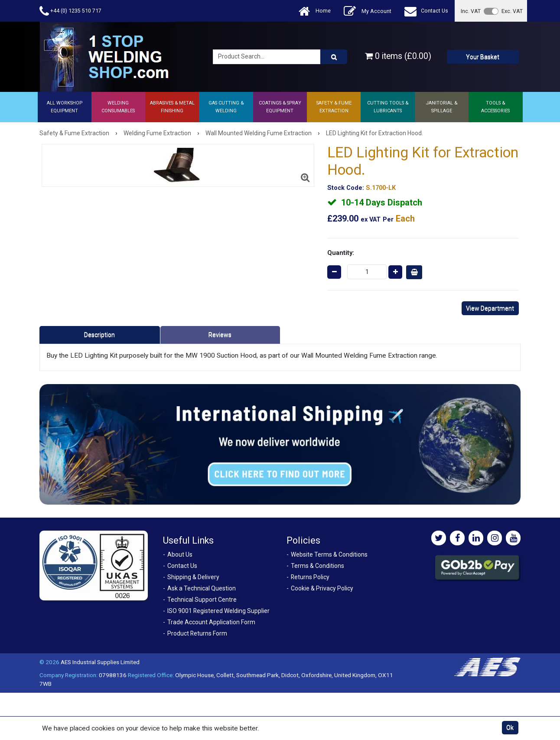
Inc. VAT (471, 11)
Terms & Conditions (317, 566)
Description (99, 335)
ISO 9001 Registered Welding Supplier (218, 611)
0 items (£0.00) (398, 56)
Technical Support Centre (202, 600)
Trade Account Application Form (211, 622)
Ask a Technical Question (202, 588)
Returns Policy (310, 577)
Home (315, 11)
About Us (180, 554)
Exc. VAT (512, 11)
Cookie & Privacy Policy (322, 588)
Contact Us (426, 11)
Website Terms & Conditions (329, 554)
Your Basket (483, 57)
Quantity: (341, 253)
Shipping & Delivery (193, 577)
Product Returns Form (197, 633)
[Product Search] (334, 57)
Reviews (220, 335)
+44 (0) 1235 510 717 (70, 11)
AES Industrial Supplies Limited (100, 662)
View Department (490, 308)
